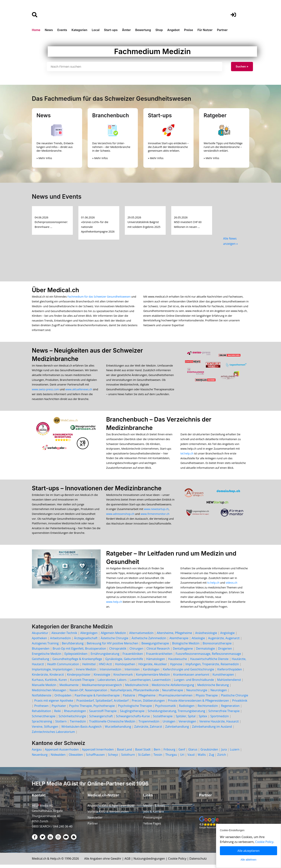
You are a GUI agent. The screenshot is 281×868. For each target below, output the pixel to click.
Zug (212, 758)
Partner (222, 30)
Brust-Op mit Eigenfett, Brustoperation (79, 652)
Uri (182, 758)
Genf (182, 753)
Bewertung (143, 30)
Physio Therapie (207, 698)
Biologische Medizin (186, 646)
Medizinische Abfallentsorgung (173, 688)
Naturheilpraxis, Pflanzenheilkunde (135, 693)
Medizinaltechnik (137, 688)
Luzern (235, 753)
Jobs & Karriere (154, 815)
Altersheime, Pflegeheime (174, 636)
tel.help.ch (187, 455)
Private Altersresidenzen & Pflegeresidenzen (198, 704)
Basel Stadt (143, 753)
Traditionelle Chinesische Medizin (112, 725)
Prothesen (41, 709)
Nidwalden (58, 758)
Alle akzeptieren (249, 851)
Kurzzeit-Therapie (83, 683)
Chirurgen (136, 652)
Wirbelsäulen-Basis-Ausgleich (82, 730)
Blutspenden (41, 652)
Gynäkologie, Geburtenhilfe (124, 662)
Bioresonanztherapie (217, 646)
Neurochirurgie (197, 693)
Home (36, 30)
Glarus (193, 753)
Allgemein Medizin (113, 636)
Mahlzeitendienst (229, 683)
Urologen (169, 725)
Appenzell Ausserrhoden (62, 753)
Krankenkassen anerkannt (191, 678)
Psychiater (59, 709)
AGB (129, 862)
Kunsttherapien (223, 678)
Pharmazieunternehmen (176, 698)
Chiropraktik (118, 652)
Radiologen (187, 709)
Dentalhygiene (183, 652)
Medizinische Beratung (213, 688)
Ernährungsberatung (105, 657)
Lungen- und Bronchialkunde (194, 683)
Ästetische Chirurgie (114, 641)
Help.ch (56, 862)
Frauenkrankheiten (159, 657)
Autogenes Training (45, 646)
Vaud (191, 758)
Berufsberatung (73, 646)
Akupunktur (40, 636)
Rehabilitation (42, 714)
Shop (159, 30)
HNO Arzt (105, 667)
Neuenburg (40, 758)
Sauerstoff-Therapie (103, 714)
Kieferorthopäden (230, 672)
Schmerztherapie (44, 719)
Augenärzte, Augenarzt (224, 641)
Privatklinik (240, 704)
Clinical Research (158, 652)
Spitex (203, 719)
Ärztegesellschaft (86, 641)
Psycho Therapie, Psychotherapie (92, 709)
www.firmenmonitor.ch (155, 516)
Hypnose (176, 667)
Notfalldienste (42, 698)
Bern (157, 753)
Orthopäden (63, 698)
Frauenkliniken (133, 657)
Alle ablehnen (249, 860)
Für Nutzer (205, 30)
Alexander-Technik (64, 636)
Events (62, 30)
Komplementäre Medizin (153, 678)
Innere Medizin (86, 672)
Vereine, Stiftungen (45, 730)
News (49, 30)
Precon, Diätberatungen (148, 704)
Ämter (126, 30)
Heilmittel (89, 667)
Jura (224, 753)
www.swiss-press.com (46, 390)
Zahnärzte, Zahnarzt (148, 730)
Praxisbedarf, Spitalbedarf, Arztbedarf (102, 704)
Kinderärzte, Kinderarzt (48, 678)
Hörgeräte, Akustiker (153, 667)
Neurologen (219, 693)
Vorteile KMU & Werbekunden (108, 815)
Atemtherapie (179, 641)
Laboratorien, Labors (112, 683)
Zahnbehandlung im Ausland (212, 730)
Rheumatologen (75, 714)
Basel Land (125, 753)
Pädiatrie (129, 698)
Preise (189, 30)
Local (96, 30)
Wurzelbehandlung (118, 730)
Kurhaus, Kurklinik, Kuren (49, 683)
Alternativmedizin (141, 636)
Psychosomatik (165, 709)
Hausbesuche (177, 662)
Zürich (222, 758)
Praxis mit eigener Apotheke (54, 704)
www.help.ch (114, 605)
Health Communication (63, 667)
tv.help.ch (213, 585)
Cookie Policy (178, 862)
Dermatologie (205, 652)
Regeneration (230, 709)
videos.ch (232, 585)
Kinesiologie (102, 678)
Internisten (132, 672)
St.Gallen (144, 758)
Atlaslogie (198, 641)
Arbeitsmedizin (61, 641)
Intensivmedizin (110, 672)
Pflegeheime (147, 698)
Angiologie (228, 636)
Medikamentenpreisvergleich (102, 688)
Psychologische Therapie (135, 709)
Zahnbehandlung (177, 730)
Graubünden (209, 753)
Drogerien (225, 652)
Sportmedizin (219, 719)
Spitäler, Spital (186, 719)
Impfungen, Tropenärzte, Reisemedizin (212, 667)
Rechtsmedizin (208, 709)
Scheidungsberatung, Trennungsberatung (176, 714)
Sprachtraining (42, 725)
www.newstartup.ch (156, 511)
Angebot (173, 30)
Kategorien (79, 30)
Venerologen (187, 725)
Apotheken (39, 641)
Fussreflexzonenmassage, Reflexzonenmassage (208, 657)
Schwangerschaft (101, 719)
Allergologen (89, 636)
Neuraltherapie (173, 693)
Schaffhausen (95, 758)
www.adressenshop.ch (120, 516)
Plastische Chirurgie (234, 698)
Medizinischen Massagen (49, 693)
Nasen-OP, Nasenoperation (88, 693)
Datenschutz (199, 862)
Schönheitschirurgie (72, 719)
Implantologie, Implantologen (52, 672)
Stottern (61, 725)
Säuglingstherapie (132, 714)
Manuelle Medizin (44, 688)
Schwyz (113, 758)
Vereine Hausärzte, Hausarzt (219, 725)
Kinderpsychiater (79, 678)
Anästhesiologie (206, 636)
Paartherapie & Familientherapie (97, 698)
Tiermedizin (78, 725)
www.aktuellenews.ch (79, 390)
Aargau (37, 753)
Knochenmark (123, 678)
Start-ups (111, 30)
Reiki (57, 714)
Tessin (158, 758)
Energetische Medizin (47, 657)
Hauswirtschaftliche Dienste (209, 662)
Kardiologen (151, 672)
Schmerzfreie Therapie (224, 714)
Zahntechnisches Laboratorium (53, 735)
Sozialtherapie (163, 719)
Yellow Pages (152, 827)
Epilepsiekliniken (76, 657)
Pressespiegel (153, 821)
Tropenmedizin (149, 725)
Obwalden (76, 758)
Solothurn (128, 758)
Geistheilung (41, 662)
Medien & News (154, 809)
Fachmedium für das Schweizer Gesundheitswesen (99, 297)
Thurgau (171, 758)
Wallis (202, 758)
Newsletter (95, 821)
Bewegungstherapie (155, 646)
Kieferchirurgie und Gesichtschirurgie (188, 672)
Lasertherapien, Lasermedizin (150, 683)
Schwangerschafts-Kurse (133, 719)
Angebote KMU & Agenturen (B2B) (111, 809)
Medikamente (69, 688)
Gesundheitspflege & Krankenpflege (77, 662)
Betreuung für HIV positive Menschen (113, 646)
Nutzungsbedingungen (150, 862)
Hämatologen (156, 662)
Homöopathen (125, 667)
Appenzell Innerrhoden (98, 753)
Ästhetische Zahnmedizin (149, 641)
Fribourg (169, 753)
